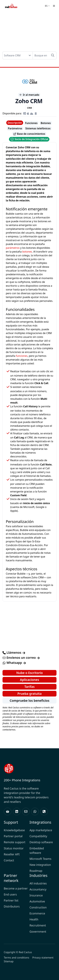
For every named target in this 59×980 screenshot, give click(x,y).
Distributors (12, 906)
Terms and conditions (16, 958)
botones (27, 252)
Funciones (31, 123)
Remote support (15, 842)
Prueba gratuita (30, 694)
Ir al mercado (29, 95)
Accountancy (38, 889)
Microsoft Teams (41, 859)
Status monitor (14, 848)
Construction (38, 907)
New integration (40, 865)
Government (38, 932)
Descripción (15, 123)
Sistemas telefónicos (38, 128)
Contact (9, 860)
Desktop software (41, 842)
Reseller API (12, 854)
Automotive (37, 901)
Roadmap (36, 871)
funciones (22, 356)
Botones (46, 123)
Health (34, 919)
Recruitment (38, 925)
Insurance (36, 895)
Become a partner (16, 888)
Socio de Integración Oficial (29, 139)
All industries (38, 883)
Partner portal (13, 836)
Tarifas (29, 687)
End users (10, 894)
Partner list (11, 900)
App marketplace (41, 830)
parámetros (13, 248)
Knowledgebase (14, 830)
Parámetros (15, 128)
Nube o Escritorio (29, 673)
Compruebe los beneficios (29, 701)
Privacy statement (43, 958)
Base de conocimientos (29, 134)
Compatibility (38, 836)
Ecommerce (37, 913)
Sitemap (9, 961)
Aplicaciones (29, 680)
